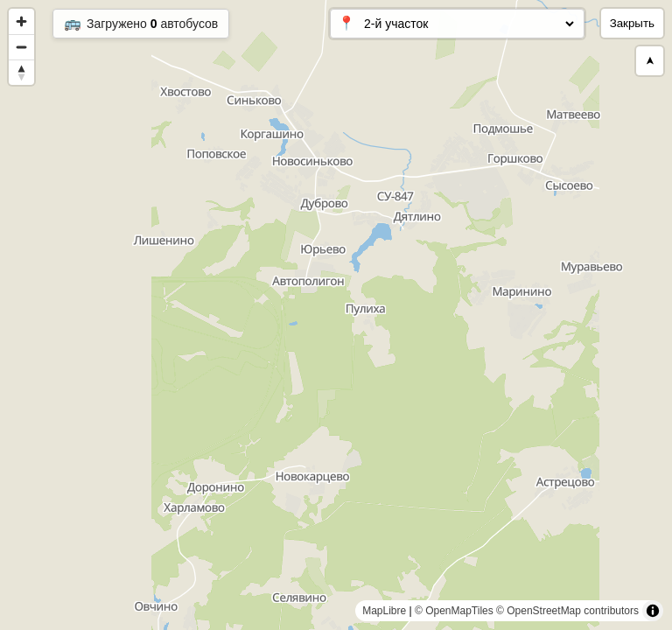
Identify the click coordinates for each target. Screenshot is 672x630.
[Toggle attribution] (653, 611)
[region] (336, 315)
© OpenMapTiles (454, 611)
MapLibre (384, 611)
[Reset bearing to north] (21, 72)
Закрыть (632, 23)
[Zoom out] (21, 47)
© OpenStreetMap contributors (567, 611)
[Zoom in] (21, 21)
